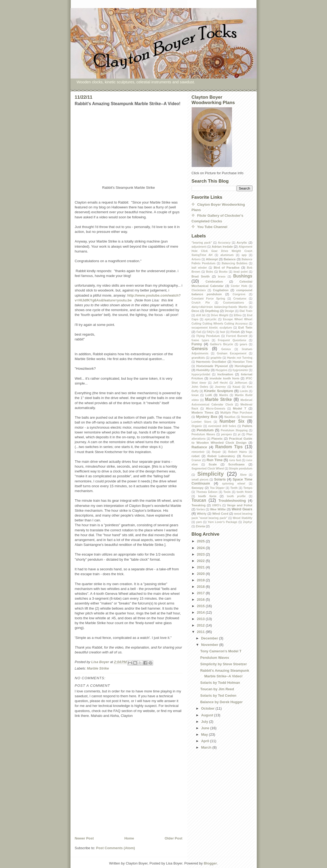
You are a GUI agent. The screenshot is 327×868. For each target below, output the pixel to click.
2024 (201, 548)
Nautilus (230, 417)
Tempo (248, 488)
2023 (201, 554)
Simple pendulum (241, 469)
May (205, 734)
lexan (195, 395)
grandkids (198, 358)
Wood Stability (243, 518)
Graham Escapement (232, 353)
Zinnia (200, 526)
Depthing (212, 311)
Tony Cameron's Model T (221, 651)
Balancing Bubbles (235, 263)
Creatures (240, 299)
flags (249, 332)
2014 (201, 612)
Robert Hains (238, 452)
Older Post (174, 838)
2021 (201, 567)
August (208, 715)
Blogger (210, 863)
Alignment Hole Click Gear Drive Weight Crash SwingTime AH (222, 251)
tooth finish (244, 492)
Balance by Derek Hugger (221, 702)
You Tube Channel (212, 227)
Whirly (202, 513)
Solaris (220, 479)
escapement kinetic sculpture (212, 328)
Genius (226, 349)
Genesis (200, 349)
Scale (213, 464)
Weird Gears (242, 509)
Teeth (234, 488)
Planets (217, 438)
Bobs (210, 272)
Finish (235, 332)
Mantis (224, 395)
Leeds (244, 391)
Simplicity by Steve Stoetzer (224, 664)
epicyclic (211, 319)
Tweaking (199, 505)
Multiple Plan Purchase (236, 413)
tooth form (207, 496)
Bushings (243, 276)
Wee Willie (218, 509)
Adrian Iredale (222, 246)
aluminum (227, 255)
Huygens (221, 370)
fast (223, 332)
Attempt (212, 259)
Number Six (232, 421)
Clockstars (199, 290)
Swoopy (198, 488)
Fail (199, 332)
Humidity (203, 370)
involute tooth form (224, 378)
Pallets (247, 426)
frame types (200, 340)
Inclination (225, 374)
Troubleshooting (232, 501)
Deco (196, 311)
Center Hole (239, 286)
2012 (201, 625)
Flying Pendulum (208, 336)
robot (196, 456)
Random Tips (229, 447)
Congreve (239, 294)
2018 (201, 587)
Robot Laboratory (221, 456)
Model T (240, 408)
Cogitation (221, 290)
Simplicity (210, 474)
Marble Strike (98, 668)
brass (222, 277)
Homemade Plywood (212, 366)
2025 (201, 541)
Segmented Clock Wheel (208, 469)
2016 (201, 600)
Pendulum (205, 430)
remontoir (198, 452)
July (205, 722)
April (205, 741)
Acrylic (242, 242)
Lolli (209, 395)
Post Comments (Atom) (115, 848)
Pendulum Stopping (234, 430)
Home (129, 838)
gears (244, 344)
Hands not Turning (240, 358)
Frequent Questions (232, 340)
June (206, 728)
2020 (201, 574)
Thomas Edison (207, 492)
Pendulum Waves (203, 434)
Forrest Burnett (237, 336)
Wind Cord (220, 513)
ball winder (199, 268)
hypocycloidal (201, 374)
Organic (197, 426)
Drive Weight (220, 315)
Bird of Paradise (227, 267)
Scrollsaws (236, 464)
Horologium (244, 366)
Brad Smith (201, 276)
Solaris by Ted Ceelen (218, 696)
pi (239, 434)
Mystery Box (207, 417)
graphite (216, 358)
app (244, 255)
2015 (201, 606)
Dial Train (246, 311)
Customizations (233, 303)
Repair (216, 452)
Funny (197, 344)
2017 (201, 593)
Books (223, 272)
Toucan (199, 500)
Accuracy (224, 243)
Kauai (236, 387)
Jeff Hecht (220, 383)
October (208, 708)
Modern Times (203, 412)
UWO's (217, 505)
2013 (201, 619)
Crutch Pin (201, 303)
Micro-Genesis (216, 409)
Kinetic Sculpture (219, 391)
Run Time (215, 460)
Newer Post (84, 838)
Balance (230, 259)
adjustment (199, 247)
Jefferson (241, 383)
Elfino (238, 315)
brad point (241, 272)
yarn (199, 522)
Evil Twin (245, 327)
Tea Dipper (217, 488)
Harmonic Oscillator (211, 362)
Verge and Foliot (240, 505)
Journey (220, 387)
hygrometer (240, 370)
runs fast (235, 460)
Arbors (196, 259)
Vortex (201, 509)
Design (229, 311)
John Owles (200, 387)
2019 (201, 580)
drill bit (201, 315)
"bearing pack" (202, 243)
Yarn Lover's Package (223, 522)
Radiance (199, 447)
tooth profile (236, 496)
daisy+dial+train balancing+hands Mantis (220, 307)
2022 (201, 561)
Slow (243, 475)
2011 (201, 632)
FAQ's (211, 332)
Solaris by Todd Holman (220, 683)
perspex (227, 434)
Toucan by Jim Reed (217, 689)
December (210, 638)
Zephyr (248, 522)
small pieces (200, 480)
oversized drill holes (222, 426)
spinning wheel (234, 484)
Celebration (214, 281)
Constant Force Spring (208, 299)
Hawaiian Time (242, 362)
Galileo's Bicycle (221, 344)
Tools (227, 492)
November (210, 645)
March (207, 747)
